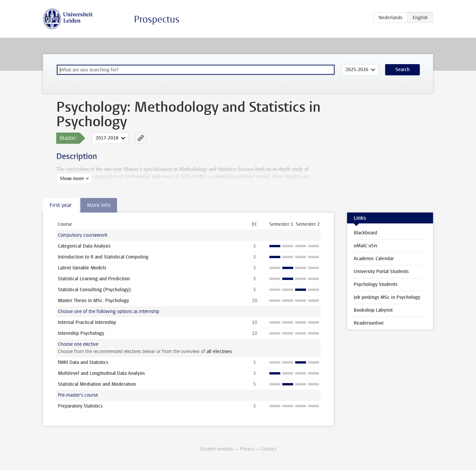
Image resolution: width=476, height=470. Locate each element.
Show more (72, 179)
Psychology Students (376, 284)
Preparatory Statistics (80, 406)
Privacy (247, 449)
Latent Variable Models (82, 268)
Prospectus (157, 19)
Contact (269, 449)
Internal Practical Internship (87, 322)
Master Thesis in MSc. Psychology (93, 301)
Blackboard (365, 233)
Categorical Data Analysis (84, 246)
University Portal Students (381, 272)
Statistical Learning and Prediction (94, 279)
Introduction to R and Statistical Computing (103, 257)
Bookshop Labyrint (373, 310)
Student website (216, 449)
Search (402, 70)
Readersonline (369, 323)
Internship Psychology (81, 333)
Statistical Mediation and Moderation (97, 384)
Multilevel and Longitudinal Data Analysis (101, 373)
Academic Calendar (374, 259)
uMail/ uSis (365, 246)
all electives (219, 352)
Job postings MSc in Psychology (387, 297)
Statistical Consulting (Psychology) (94, 290)
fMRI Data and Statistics (83, 362)
